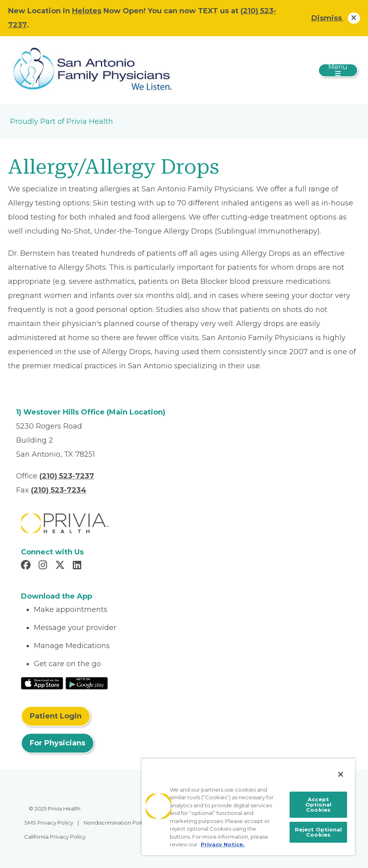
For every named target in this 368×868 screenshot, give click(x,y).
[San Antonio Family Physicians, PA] (94, 70)
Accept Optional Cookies (319, 804)
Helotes (87, 11)
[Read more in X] (61, 566)
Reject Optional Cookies (319, 832)
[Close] (341, 774)
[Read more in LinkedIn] (78, 566)
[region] (248, 807)
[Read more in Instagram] (44, 566)
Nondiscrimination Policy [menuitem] (116, 823)
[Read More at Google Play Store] (87, 683)
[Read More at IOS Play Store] (42, 683)
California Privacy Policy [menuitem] (55, 837)
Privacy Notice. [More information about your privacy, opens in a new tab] (223, 844)
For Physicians (58, 743)
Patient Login (56, 716)
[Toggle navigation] (338, 70)
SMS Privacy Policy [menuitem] (49, 823)
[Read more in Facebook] (27, 566)
